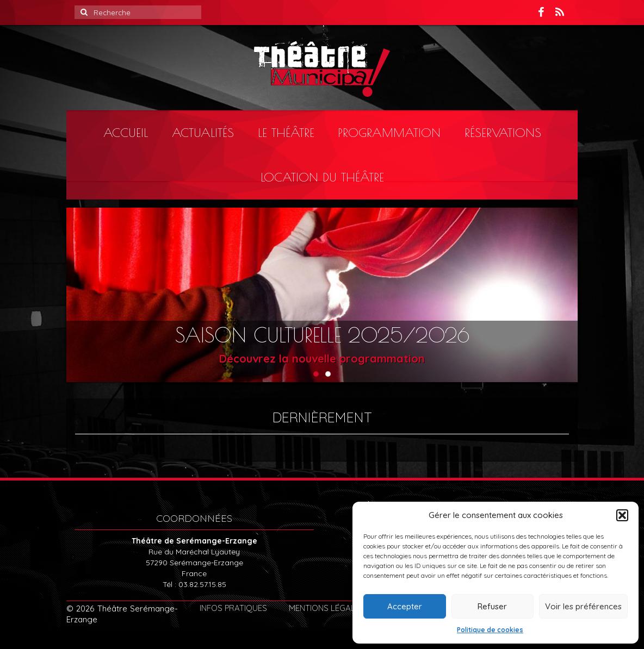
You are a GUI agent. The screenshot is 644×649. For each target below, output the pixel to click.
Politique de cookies (490, 630)
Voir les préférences (583, 606)
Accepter (405, 606)
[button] (622, 515)
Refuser (492, 606)
